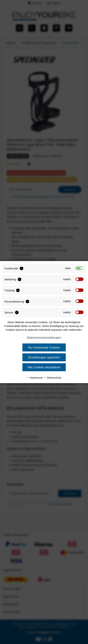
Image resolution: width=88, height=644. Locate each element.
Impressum (35, 377)
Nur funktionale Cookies (44, 347)
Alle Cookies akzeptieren (44, 367)
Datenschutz (52, 377)
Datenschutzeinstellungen (44, 337)
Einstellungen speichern (44, 357)
